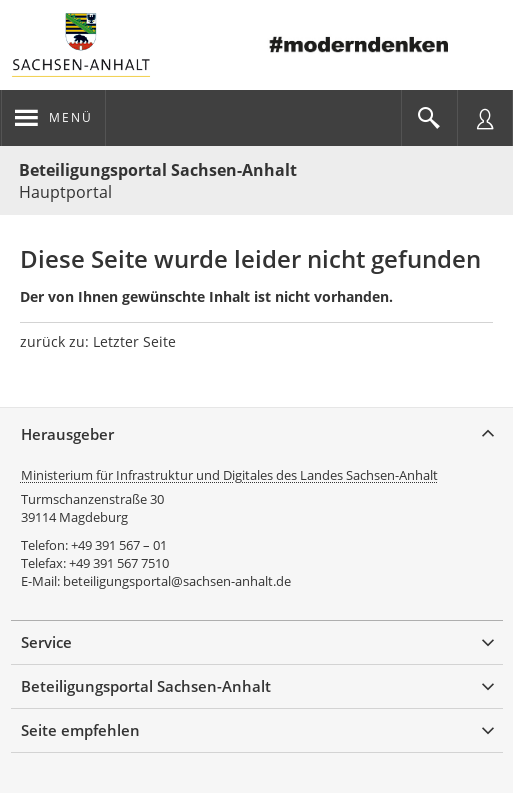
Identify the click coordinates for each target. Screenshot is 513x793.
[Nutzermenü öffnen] (485, 118)
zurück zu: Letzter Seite (98, 341)
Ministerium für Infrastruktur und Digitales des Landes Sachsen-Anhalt (229, 475)
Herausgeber (67, 434)
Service (46, 642)
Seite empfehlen (80, 730)
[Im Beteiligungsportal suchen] (429, 118)
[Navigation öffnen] (53, 118)
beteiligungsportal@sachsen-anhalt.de (177, 581)
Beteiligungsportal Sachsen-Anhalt (158, 170)
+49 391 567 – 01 (119, 545)
